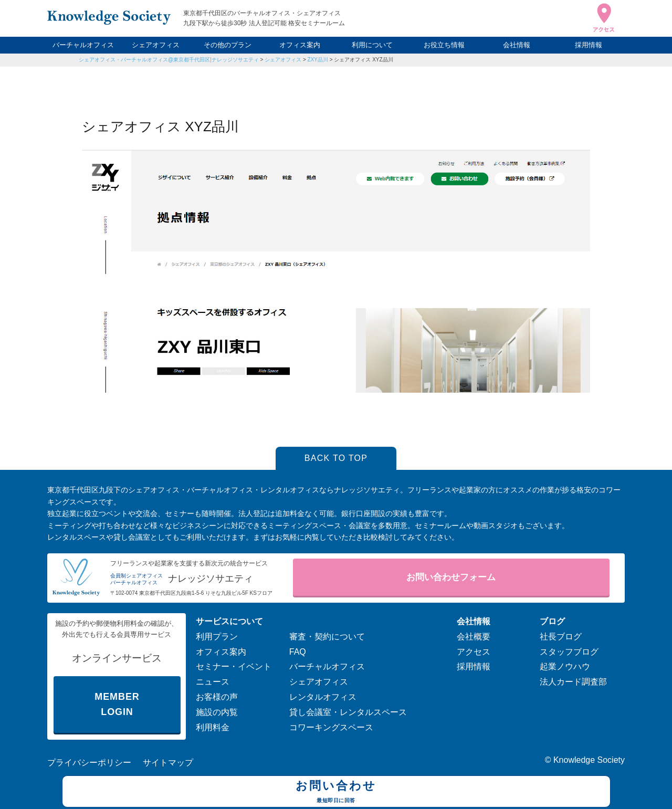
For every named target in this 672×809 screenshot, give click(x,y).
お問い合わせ (336, 793)
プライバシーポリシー (89, 763)
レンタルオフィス (323, 697)
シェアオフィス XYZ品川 (363, 60)
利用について (372, 45)
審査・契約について (327, 637)
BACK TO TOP (336, 458)
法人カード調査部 (573, 682)
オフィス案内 (300, 45)
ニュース (213, 682)
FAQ (298, 652)
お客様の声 (217, 697)
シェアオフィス (156, 45)
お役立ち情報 (444, 45)
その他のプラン (228, 45)
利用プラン (217, 637)
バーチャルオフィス (83, 45)
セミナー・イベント (234, 666)
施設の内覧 (217, 712)
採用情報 (589, 45)
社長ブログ (561, 637)
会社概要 (474, 637)
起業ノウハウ (565, 666)
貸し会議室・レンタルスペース (348, 712)
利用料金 (213, 727)
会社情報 (517, 45)
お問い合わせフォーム (451, 577)
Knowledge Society (589, 760)
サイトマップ (168, 763)
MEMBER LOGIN (117, 704)
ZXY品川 (318, 60)
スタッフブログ (569, 652)
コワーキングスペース (331, 727)
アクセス (474, 652)
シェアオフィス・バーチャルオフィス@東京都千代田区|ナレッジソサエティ (169, 60)
